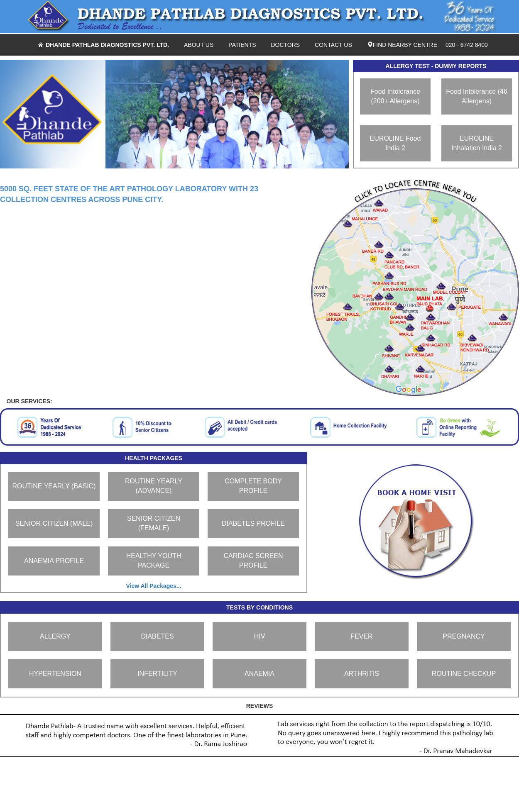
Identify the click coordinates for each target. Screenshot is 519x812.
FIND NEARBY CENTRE (402, 45)
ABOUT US (199, 45)
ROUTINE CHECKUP (464, 674)
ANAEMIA (259, 674)
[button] (26, 114)
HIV (260, 636)
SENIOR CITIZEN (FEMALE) (154, 523)
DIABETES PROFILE (253, 523)
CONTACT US (333, 45)
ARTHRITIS (362, 674)
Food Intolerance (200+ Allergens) (395, 96)
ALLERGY (55, 636)
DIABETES (157, 636)
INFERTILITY (157, 674)
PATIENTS (242, 45)
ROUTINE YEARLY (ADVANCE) (154, 486)
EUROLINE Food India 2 (395, 143)
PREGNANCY (464, 636)
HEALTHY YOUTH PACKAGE (154, 561)
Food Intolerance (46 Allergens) (477, 96)
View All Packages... (153, 586)
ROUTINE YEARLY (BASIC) (54, 486)
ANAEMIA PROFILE (54, 561)
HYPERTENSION (55, 674)
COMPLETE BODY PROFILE (253, 486)
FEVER (361, 636)
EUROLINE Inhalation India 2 (477, 143)
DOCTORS (285, 45)
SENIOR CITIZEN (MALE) (54, 523)
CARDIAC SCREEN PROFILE (253, 561)
